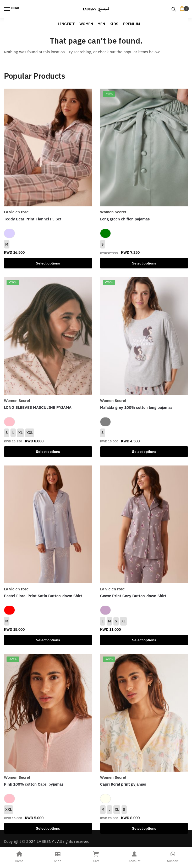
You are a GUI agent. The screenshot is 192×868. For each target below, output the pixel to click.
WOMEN (86, 24)
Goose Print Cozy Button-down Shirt (133, 596)
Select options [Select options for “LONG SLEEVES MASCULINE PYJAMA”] (48, 452)
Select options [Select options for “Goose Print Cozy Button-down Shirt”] (144, 640)
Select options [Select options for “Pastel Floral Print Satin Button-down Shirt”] (48, 640)
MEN (101, 24)
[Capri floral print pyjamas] (144, 713)
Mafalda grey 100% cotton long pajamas (136, 407)
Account (135, 856)
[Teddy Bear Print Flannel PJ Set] (48, 148)
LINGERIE (67, 24)
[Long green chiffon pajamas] (144, 148)
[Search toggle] (174, 9)
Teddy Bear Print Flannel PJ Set (33, 219)
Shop (58, 856)
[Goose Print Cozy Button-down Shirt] (144, 524)
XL (20, 433)
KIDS (114, 24)
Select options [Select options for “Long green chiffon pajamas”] (144, 263)
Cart (96, 856)
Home (19, 856)
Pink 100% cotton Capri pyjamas (34, 784)
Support (173, 856)
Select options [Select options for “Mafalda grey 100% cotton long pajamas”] (144, 452)
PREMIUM (131, 24)
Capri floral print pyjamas (123, 784)
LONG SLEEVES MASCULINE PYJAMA (38, 407)
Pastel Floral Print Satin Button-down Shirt (43, 596)
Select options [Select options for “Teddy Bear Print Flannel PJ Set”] (48, 263)
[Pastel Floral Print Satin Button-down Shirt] (48, 524)
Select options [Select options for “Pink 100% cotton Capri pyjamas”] (48, 828)
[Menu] (12, 9)
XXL (30, 433)
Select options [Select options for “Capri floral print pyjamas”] (144, 828)
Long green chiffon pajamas (125, 219)
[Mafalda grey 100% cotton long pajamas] (144, 336)
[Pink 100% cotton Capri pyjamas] (48, 713)
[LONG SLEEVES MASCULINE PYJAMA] (48, 336)
